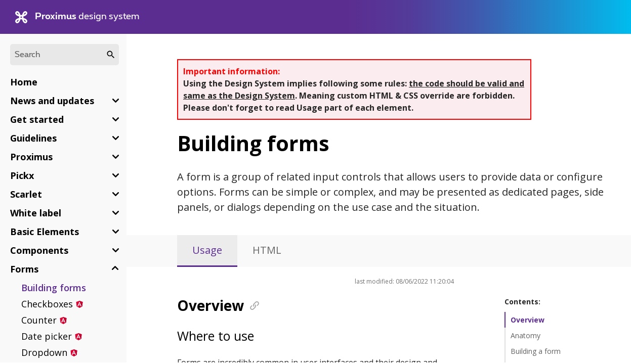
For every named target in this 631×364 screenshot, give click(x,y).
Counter (39, 320)
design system (77, 17)
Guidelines (33, 138)
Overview (528, 320)
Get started (37, 119)
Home (24, 82)
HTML (267, 250)
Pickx (22, 175)
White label (36, 213)
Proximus (31, 157)
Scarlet (26, 194)
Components (39, 250)
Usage (207, 250)
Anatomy (525, 335)
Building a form (536, 351)
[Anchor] (251, 305)
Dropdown (44, 352)
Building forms (54, 288)
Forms (24, 269)
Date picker (47, 336)
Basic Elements (45, 232)
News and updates (52, 101)
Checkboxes (47, 304)
